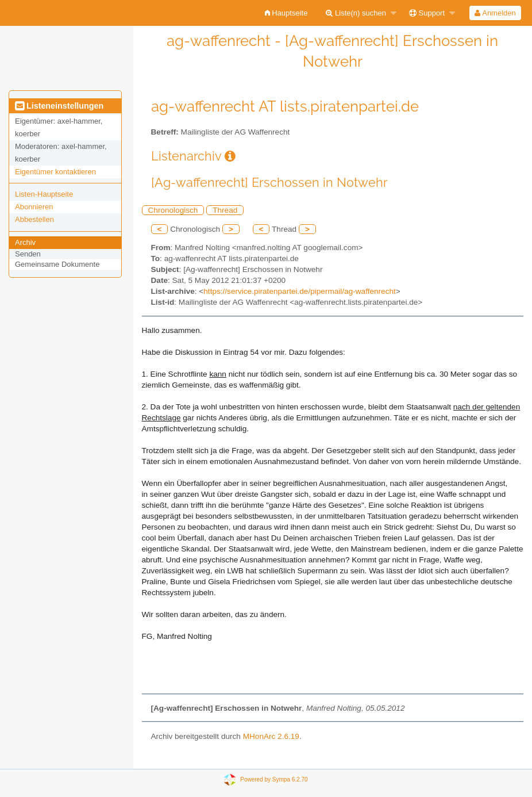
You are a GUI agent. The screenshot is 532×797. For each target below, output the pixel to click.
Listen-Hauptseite (44, 194)
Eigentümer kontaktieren (55, 172)
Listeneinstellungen (59, 106)
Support (427, 13)
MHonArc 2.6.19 (271, 736)
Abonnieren (34, 207)
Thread (225, 210)
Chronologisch (173, 210)
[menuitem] (286, 13)
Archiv (25, 242)
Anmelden (495, 13)
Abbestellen (34, 219)
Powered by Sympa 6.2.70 (274, 779)
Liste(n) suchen (356, 13)
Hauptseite (286, 13)
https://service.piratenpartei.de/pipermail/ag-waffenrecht (299, 291)
